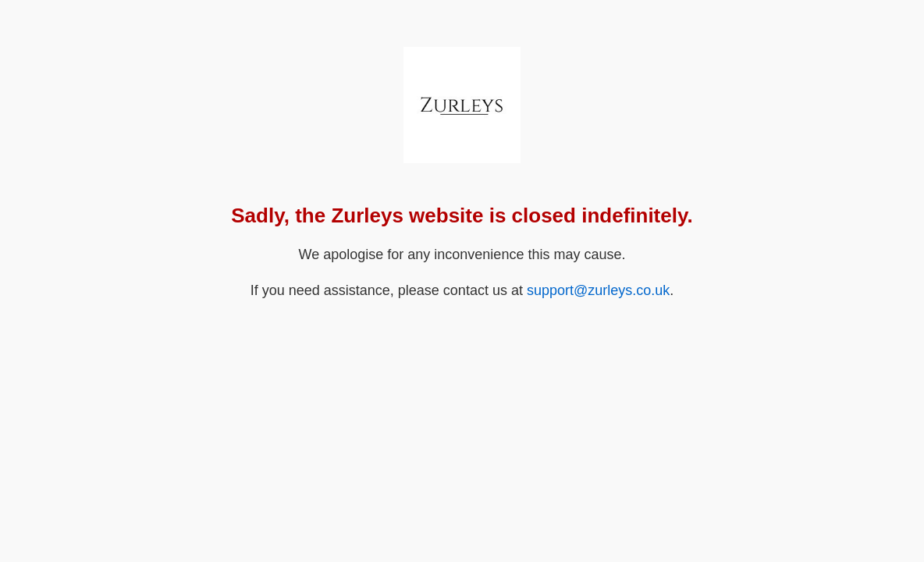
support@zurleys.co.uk (598, 290)
